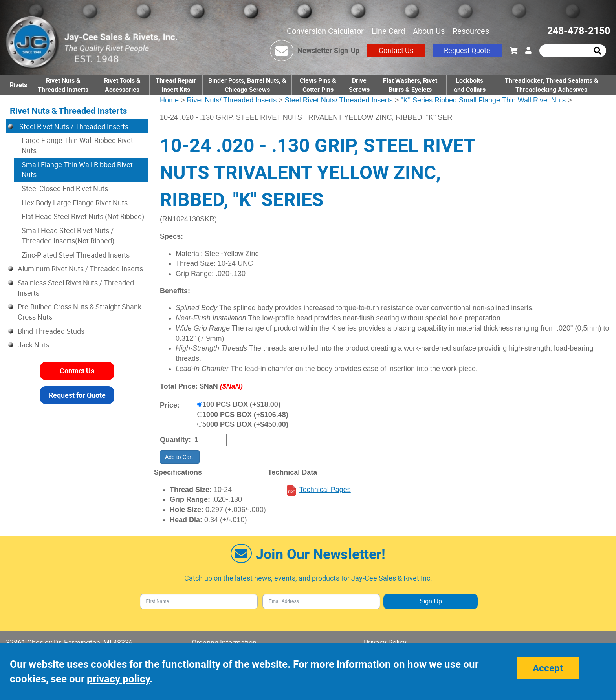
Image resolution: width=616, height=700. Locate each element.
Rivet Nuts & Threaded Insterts (63, 85)
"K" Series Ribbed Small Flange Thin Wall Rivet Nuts (483, 100)
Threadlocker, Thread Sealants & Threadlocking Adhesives (552, 85)
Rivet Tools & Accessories (122, 85)
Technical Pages (325, 490)
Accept (548, 668)
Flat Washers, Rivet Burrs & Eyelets (410, 85)
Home (169, 100)
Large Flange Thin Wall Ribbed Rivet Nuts (77, 145)
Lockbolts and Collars (470, 85)
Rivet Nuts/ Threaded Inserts (232, 100)
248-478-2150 (579, 30)
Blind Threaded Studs (51, 331)
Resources (471, 31)
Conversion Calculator (325, 31)
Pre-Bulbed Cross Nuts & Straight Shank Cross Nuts (80, 312)
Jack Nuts (33, 345)
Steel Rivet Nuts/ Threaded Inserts (339, 100)
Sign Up (431, 601)
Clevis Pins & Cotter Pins (318, 85)
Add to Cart (180, 457)
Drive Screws (359, 85)
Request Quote (467, 50)
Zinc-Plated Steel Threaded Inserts (76, 255)
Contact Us (396, 50)
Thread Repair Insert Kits (176, 85)
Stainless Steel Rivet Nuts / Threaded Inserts (76, 288)
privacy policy (118, 679)
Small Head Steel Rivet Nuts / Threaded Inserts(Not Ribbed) (68, 236)
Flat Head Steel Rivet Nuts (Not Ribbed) (83, 216)
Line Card (388, 31)
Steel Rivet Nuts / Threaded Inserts (73, 126)
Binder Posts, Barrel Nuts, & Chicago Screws (247, 85)
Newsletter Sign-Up (328, 50)
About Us (429, 31)
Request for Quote (77, 395)
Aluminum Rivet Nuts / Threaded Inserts (80, 269)
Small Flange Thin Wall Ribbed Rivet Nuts (77, 170)
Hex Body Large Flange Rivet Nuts (75, 203)
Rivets (18, 85)
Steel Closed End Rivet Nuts (65, 188)
